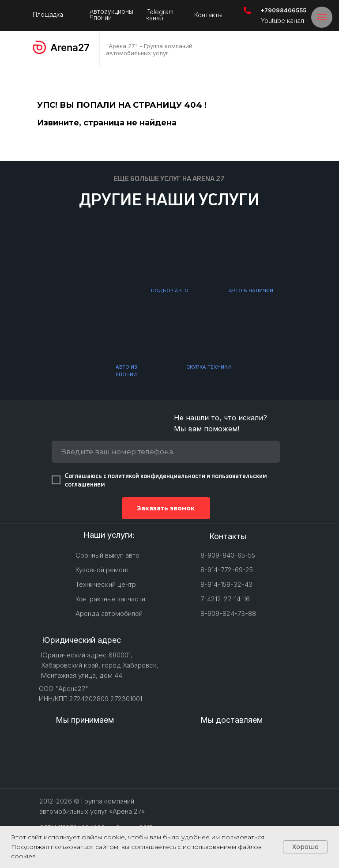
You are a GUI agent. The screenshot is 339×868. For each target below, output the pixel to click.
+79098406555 (283, 10)
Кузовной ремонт (102, 570)
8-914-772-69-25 (227, 570)
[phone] (166, 452)
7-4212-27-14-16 (225, 599)
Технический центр (106, 584)
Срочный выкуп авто (107, 555)
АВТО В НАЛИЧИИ (251, 291)
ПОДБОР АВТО (170, 291)
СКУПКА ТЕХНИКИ (209, 367)
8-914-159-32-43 (226, 584)
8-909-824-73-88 (228, 613)
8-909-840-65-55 (228, 555)
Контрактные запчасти (110, 599)
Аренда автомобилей (109, 613)
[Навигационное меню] (322, 17)
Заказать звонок (166, 508)
